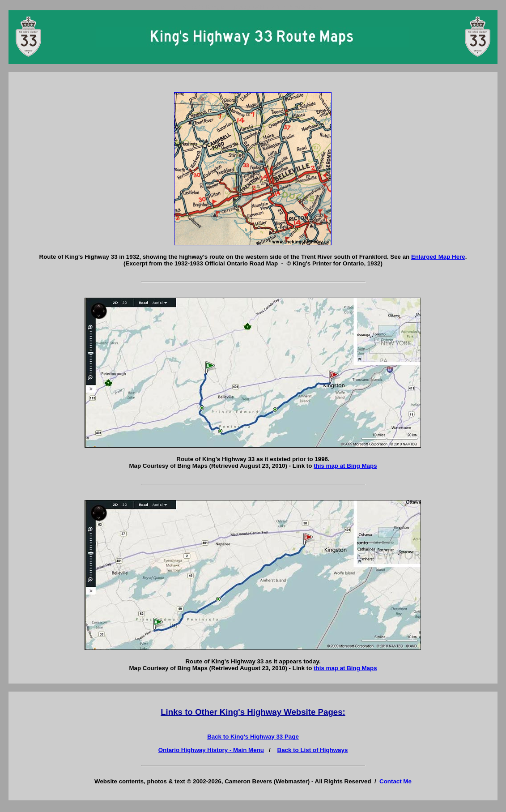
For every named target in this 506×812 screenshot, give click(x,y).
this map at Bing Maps (345, 466)
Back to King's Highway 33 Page (253, 737)
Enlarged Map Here (438, 257)
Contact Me (395, 781)
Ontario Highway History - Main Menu (211, 750)
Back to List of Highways (313, 750)
